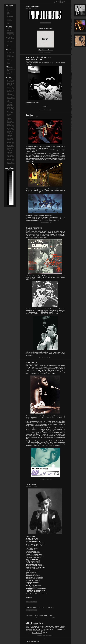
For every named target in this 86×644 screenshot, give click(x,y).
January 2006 (10, 141)
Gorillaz (29, 115)
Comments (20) (47, 480)
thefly (8, 64)
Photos (8, 15)
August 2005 (10, 148)
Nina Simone (31, 362)
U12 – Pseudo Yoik (34, 623)
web (46, 148)
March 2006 (10, 138)
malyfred (36, 641)
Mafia (34, 277)
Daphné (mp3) (33, 312)
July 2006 (9, 133)
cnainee (9, 51)
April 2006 (9, 137)
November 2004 (11, 161)
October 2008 (10, 97)
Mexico (9, 23)
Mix (8, 12)
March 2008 (10, 106)
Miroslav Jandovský (9, 60)
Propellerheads (33, 7)
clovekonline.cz (11, 69)
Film (8, 8)
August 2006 (10, 131)
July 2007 (9, 116)
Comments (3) (49, 635)
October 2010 (10, 84)
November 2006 (11, 127)
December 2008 (11, 96)
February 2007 (10, 123)
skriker (59, 2)
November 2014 (11, 80)
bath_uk (9, 6)
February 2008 (10, 107)
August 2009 (10, 93)
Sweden (43, 635)
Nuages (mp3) (43, 313)
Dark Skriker (11, 38)
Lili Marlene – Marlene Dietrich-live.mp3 (37, 607)
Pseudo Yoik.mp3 (37, 633)
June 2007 (9, 117)
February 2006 (10, 140)
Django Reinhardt (34, 228)
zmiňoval (44, 629)
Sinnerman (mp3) (38, 421)
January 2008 (10, 109)
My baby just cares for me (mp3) (35, 416)
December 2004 (11, 159)
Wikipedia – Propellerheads (45, 50)
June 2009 (9, 94)
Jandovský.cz (10, 72)
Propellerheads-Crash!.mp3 (45, 28)
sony (8, 62)
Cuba (8, 22)
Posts (8, 45)
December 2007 (11, 110)
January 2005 (10, 158)
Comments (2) (47, 52)
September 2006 (11, 130)
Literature (9, 11)
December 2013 (11, 82)
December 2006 (11, 125)
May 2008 (9, 104)
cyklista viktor (10, 52)
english (10, 28)
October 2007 (10, 113)
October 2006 (10, 128)
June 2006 (9, 134)
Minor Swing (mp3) (47, 312)
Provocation (43, 618)
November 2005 (11, 144)
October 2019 (10, 79)
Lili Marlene (31, 485)
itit (7, 9)
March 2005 (10, 155)
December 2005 (11, 142)
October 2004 (10, 162)
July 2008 (9, 101)
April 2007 (9, 120)
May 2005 (9, 152)
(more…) (45, 106)
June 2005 (9, 151)
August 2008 (10, 100)
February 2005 (10, 157)
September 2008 (11, 99)
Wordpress (9, 21)
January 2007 (10, 124)
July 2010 (9, 86)
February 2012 (10, 83)
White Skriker (10, 41)
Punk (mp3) (49, 215)
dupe (8, 70)
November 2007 (11, 111)
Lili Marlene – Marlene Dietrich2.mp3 (36, 616)
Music (41, 52)
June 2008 (9, 103)
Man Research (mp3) (57, 190)
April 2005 (9, 154)
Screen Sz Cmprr (11, 75)
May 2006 (9, 135)
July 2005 (9, 149)
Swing (27, 279)
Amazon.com (56, 445)
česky (8, 29)
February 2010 (10, 89)
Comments (9, 47)
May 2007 (9, 118)
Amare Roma (10, 68)
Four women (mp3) (51, 436)
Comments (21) (50, 618)
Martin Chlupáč (10, 57)
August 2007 (10, 114)
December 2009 (11, 90)
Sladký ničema (60, 277)
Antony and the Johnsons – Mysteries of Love (38, 58)
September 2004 (11, 164)
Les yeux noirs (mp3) (57, 352)
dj (7, 54)
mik (8, 58)
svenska (9, 30)
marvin (8, 73)
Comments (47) (47, 223)
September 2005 (11, 147)
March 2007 (10, 121)
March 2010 (10, 87)
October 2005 (10, 145)
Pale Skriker (10, 40)
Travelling (9, 19)
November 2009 (11, 92)
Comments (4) (47, 110)
